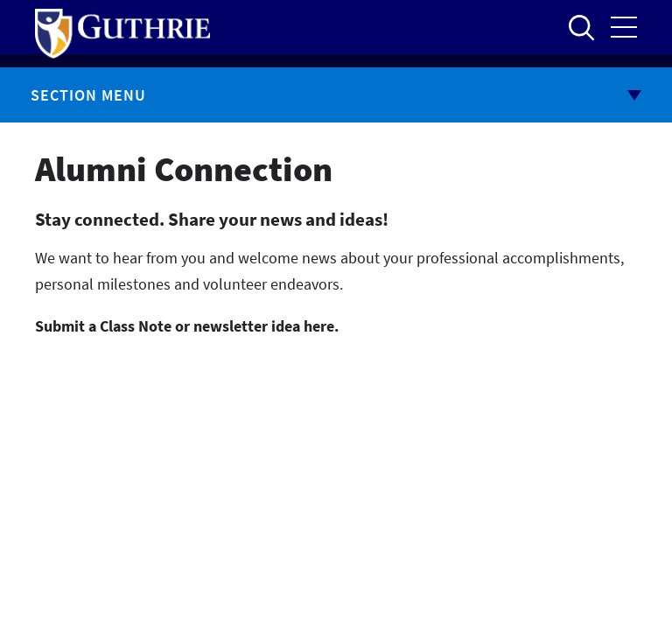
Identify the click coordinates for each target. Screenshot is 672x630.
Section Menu (88, 95)
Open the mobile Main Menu (624, 27)
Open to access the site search (581, 27)
